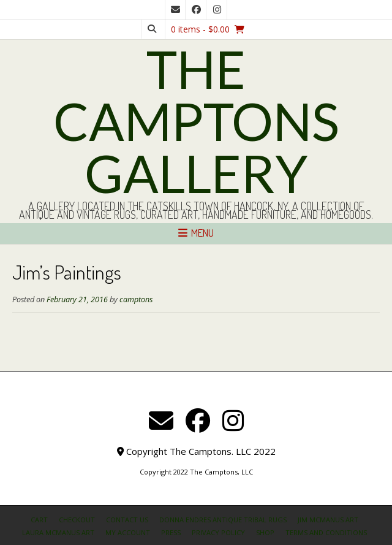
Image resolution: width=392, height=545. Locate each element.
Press (171, 532)
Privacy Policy (218, 532)
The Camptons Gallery (196, 121)
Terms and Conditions (326, 532)
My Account (128, 532)
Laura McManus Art (58, 532)
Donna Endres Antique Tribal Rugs (223, 520)
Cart (39, 520)
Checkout (77, 520)
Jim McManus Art (328, 520)
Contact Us (127, 520)
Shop (265, 532)
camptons (136, 299)
